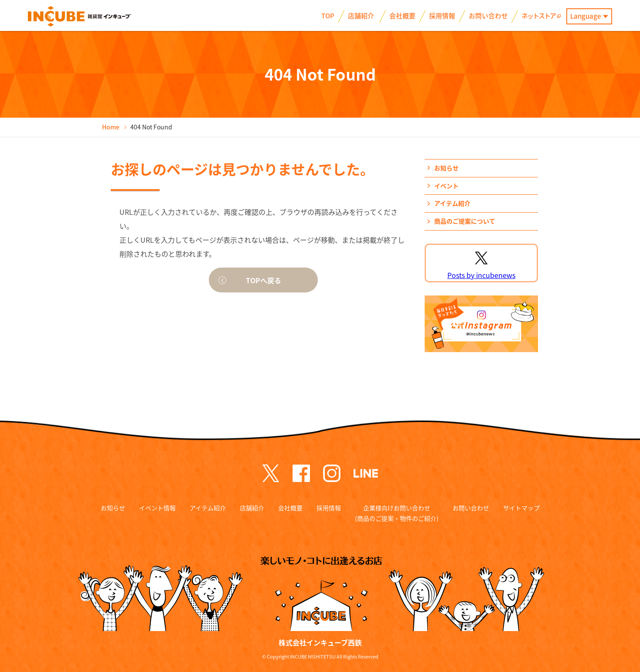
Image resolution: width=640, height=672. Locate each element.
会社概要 (290, 508)
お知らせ (446, 168)
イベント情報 (157, 508)
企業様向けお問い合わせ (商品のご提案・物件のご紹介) (397, 513)
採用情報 (329, 508)
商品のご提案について (465, 221)
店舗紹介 (252, 508)
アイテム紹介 (452, 203)
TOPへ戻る (264, 280)
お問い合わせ (471, 508)
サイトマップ (521, 508)
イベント (446, 186)
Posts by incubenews (481, 275)
